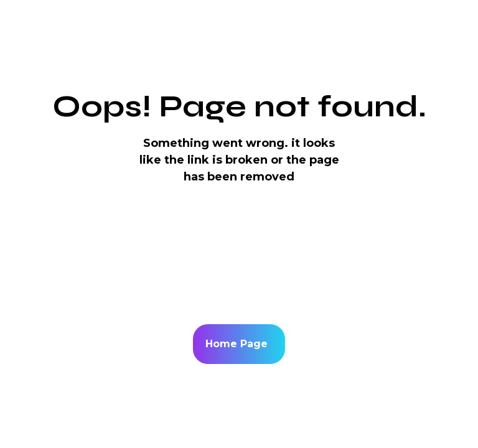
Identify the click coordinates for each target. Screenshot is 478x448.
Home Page (237, 344)
